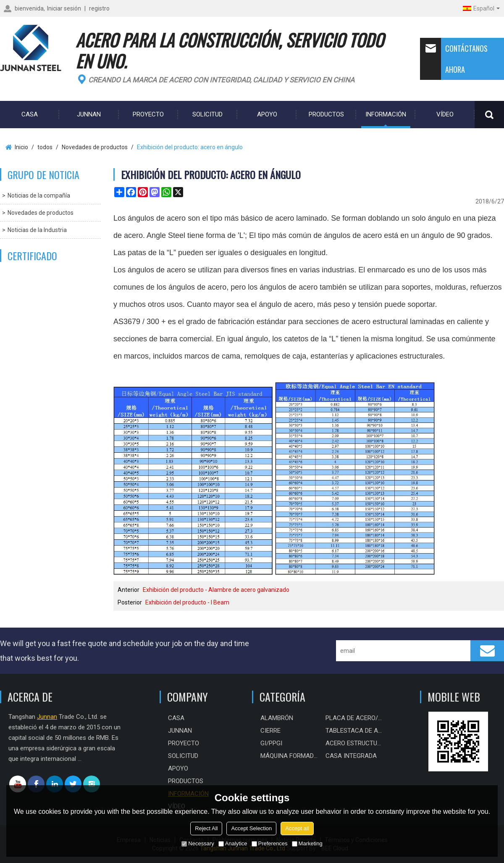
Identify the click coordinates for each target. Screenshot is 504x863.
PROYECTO (148, 114)
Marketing (307, 843)
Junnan (89, 114)
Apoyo (267, 114)
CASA (30, 114)
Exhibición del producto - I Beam (187, 602)
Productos (326, 114)
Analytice (233, 843)
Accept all (297, 828)
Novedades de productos (95, 147)
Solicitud (207, 114)
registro (99, 8)
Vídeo (445, 114)
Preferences (270, 843)
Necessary (198, 843)
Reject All (206, 828)
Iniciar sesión (64, 8)
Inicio (21, 147)
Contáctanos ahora (454, 59)
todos (45, 147)
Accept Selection (251, 828)
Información (386, 114)
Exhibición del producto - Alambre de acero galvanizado (216, 590)
